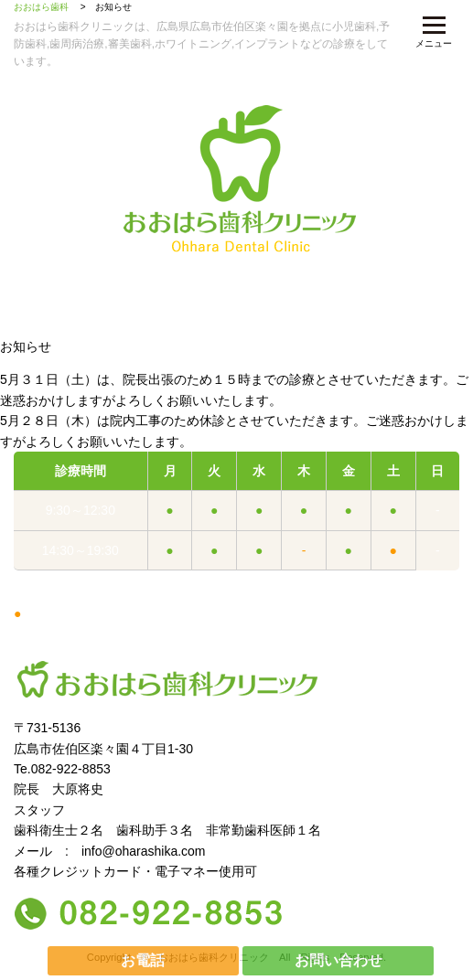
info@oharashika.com (144, 851)
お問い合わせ (339, 960)
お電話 (143, 960)
